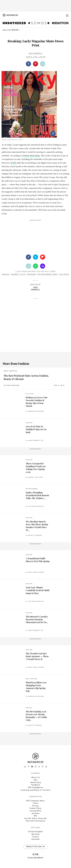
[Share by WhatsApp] (35, 266)
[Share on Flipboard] (43, 257)
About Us (36, 778)
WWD (13, 163)
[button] (36, 64)
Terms (36, 803)
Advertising (36, 783)
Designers (31, 274)
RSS (35, 816)
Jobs (35, 780)
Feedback (36, 785)
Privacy (35, 806)
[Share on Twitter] (35, 257)
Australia (35, 839)
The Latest (64, 274)
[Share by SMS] (43, 266)
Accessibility (35, 811)
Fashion (5, 274)
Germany (36, 834)
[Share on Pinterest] (35, 64)
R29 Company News (35, 801)
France (35, 837)
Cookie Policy (35, 808)
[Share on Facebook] (28, 64)
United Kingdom (35, 832)
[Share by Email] (43, 64)
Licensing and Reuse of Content (36, 790)
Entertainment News (48, 274)
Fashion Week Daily (31, 156)
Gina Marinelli (36, 54)
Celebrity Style (18, 274)
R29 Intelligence (35, 788)
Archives (36, 814)
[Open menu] (67, 14)
